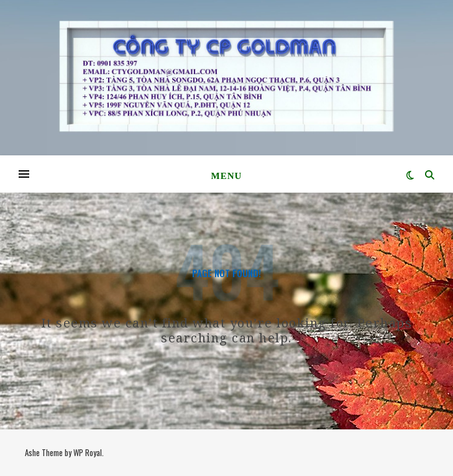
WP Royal (88, 452)
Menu (227, 176)
